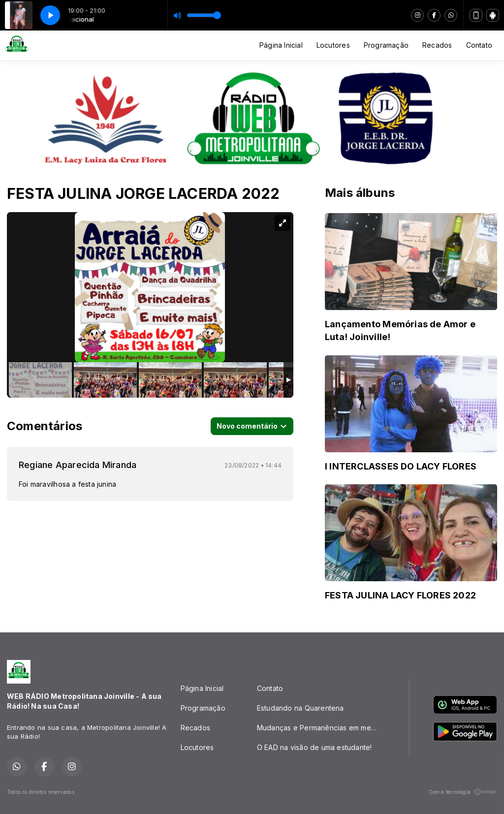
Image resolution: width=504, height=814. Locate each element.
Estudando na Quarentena (300, 708)
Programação (386, 45)
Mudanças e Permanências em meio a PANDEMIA (321, 728)
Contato (479, 45)
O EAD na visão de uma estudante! (315, 747)
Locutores (333, 45)
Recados (437, 45)
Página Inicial (281, 45)
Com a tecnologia (463, 792)
